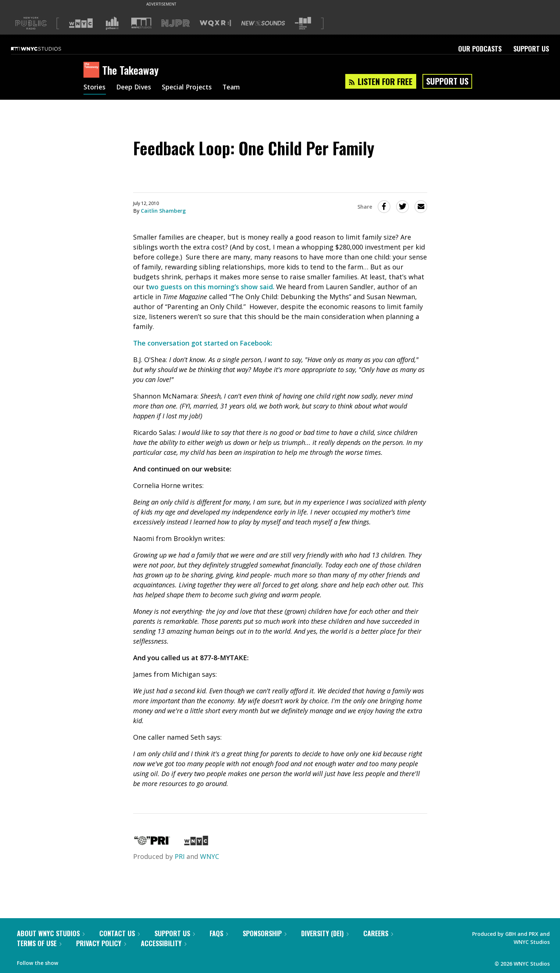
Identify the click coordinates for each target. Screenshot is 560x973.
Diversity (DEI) (325, 933)
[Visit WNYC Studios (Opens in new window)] (141, 23)
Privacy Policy (101, 943)
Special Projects (189, 88)
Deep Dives (135, 88)
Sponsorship (265, 933)
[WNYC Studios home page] (45, 49)
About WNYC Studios (51, 933)
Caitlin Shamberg (163, 211)
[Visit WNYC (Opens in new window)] (81, 23)
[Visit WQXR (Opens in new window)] (215, 23)
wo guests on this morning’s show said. (212, 287)
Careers (378, 933)
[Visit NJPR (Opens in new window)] (176, 23)
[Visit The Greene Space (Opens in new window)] (303, 23)
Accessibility (164, 943)
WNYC (210, 856)
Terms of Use (39, 943)
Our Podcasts (480, 49)
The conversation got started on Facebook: (203, 343)
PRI (180, 856)
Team (235, 88)
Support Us (531, 49)
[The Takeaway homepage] (93, 70)
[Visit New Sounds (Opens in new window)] (263, 23)
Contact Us (120, 933)
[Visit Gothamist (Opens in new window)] (112, 23)
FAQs (219, 933)
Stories (95, 88)
